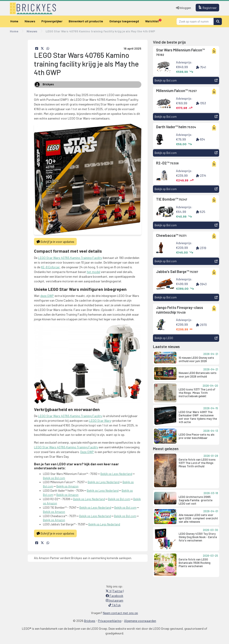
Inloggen (183, 8)
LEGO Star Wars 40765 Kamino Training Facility (70, 258)
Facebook (114, 596)
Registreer (208, 7)
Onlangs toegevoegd (124, 21)
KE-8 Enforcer (50, 267)
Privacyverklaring (110, 621)
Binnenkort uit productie (86, 21)
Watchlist (153, 21)
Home (14, 21)
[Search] (195, 21)
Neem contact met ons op (120, 613)
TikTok (115, 605)
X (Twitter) (115, 591)
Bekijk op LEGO (186, 338)
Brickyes (90, 621)
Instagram (114, 600)
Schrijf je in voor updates (55, 242)
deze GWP (47, 296)
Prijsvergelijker (52, 21)
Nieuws (30, 21)
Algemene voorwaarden (140, 621)
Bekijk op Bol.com (186, 80)
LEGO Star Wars (100, 421)
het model (93, 272)
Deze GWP (87, 452)
